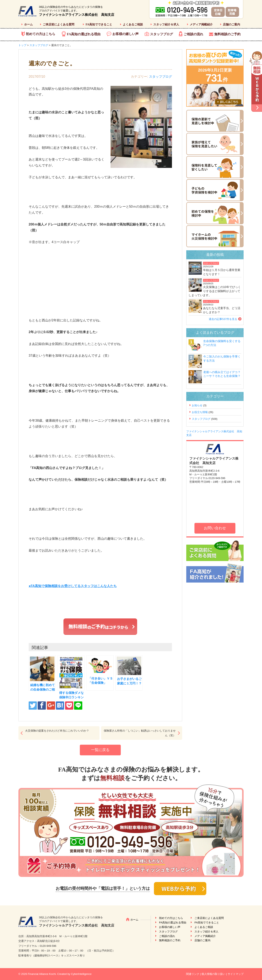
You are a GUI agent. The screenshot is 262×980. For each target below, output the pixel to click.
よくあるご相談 (133, 24)
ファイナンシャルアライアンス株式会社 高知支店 (77, 15)
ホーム (28, 24)
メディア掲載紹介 (201, 24)
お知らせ (197, 405)
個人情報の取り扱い (213, 974)
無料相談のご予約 (227, 34)
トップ (22, 45)
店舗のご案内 (232, 24)
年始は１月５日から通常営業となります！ (222, 272)
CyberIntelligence (81, 974)
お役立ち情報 (200, 412)
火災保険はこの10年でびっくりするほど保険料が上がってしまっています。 (215, 291)
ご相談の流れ (193, 34)
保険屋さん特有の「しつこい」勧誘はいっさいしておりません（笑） (140, 733)
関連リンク (193, 974)
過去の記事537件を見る (223, 319)
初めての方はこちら (41, 34)
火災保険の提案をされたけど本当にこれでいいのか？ (57, 731)
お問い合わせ (215, 528)
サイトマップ (236, 974)
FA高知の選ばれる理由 (84, 34)
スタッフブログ (161, 34)
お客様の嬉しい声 (125, 34)
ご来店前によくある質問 (59, 24)
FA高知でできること (99, 24)
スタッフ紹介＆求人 (166, 24)
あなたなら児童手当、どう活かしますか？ (222, 310)
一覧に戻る (100, 750)
